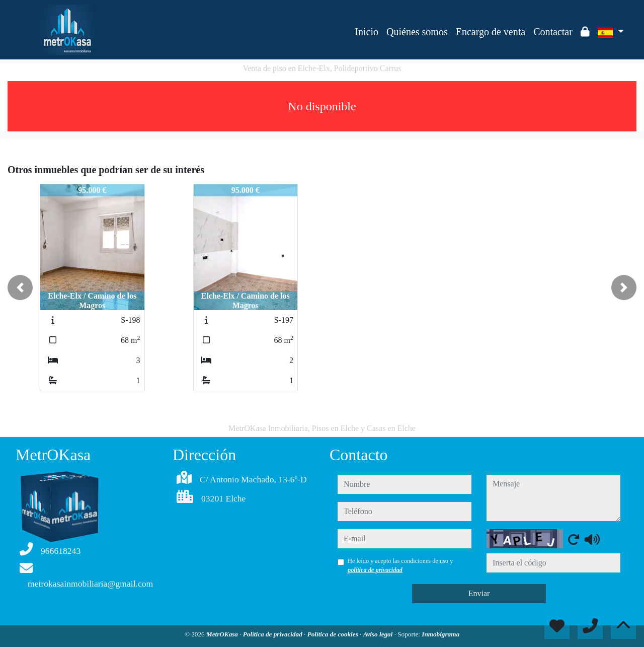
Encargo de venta (491, 32)
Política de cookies (334, 634)
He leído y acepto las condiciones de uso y (400, 565)
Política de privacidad (273, 634)
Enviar (479, 593)
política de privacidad (375, 570)
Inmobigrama (440, 634)
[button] (20, 287)
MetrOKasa (223, 634)
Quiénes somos (417, 32)
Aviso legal (379, 634)
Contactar (553, 32)
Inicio (367, 32)
